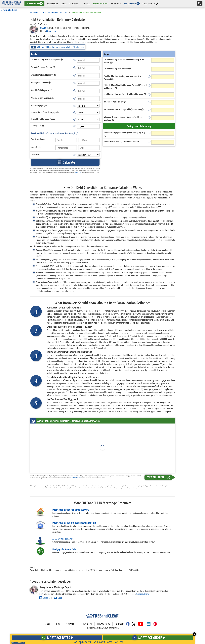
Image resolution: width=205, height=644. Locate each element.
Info (39, 147)
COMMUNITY (116, 3)
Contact (36, 147)
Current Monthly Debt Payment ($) (118, 68)
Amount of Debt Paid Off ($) (115, 102)
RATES (34, 3)
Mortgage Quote (148, 638)
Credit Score (36, 154)
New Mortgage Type (39, 105)
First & (38, 139)
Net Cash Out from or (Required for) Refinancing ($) (124, 109)
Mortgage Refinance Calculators (55, 13)
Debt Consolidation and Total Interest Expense (74, 523)
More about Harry (143, 594)
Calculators (34, 13)
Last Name (41, 139)
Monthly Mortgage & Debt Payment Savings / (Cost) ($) (124, 134)
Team (58, 624)
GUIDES (64, 3)
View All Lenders (159, 477)
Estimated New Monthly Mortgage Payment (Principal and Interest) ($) (125, 86)
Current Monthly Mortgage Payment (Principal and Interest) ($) (124, 61)
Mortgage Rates (56, 638)
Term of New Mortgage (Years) (43, 119)
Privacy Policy (78, 172)
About (48, 624)
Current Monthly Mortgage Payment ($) (47, 59)
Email (60, 598)
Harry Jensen (44, 28)
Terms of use (86, 624)
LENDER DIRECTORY (101, 3)
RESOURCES (86, 3)
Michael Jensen (52, 31)
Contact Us (71, 624)
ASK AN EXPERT (130, 3)
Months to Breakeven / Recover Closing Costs (122, 141)
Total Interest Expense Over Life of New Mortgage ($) (125, 94)
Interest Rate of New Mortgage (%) (45, 112)
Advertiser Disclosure (9, 10)
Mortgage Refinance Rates (65, 549)
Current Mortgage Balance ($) (43, 67)
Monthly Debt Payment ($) (41, 90)
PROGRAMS (74, 3)
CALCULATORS (53, 3)
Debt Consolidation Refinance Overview (71, 510)
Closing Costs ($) (37, 125)
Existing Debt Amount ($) (41, 82)
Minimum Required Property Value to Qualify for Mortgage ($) (123, 118)
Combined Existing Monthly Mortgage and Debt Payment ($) (123, 77)
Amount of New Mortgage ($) (43, 98)
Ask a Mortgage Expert (63, 538)
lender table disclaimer (75, 478)
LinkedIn (46, 598)
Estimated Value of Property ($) (43, 75)
